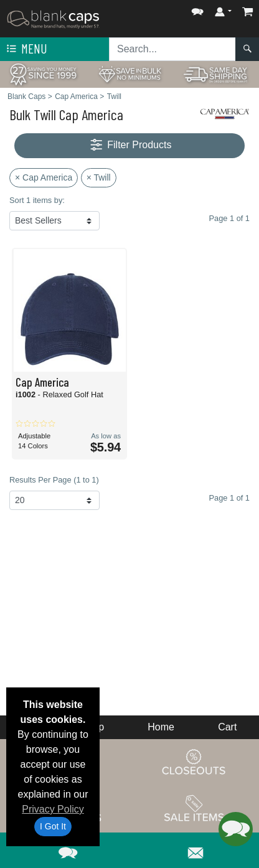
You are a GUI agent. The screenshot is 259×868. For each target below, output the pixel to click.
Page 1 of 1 (229, 498)
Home (161, 727)
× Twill (99, 177)
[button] (197, 9)
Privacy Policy (53, 809)
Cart (227, 727)
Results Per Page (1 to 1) (54, 480)
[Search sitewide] (172, 49)
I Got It (53, 826)
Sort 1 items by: (37, 200)
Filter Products (130, 145)
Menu (26, 49)
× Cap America (44, 177)
